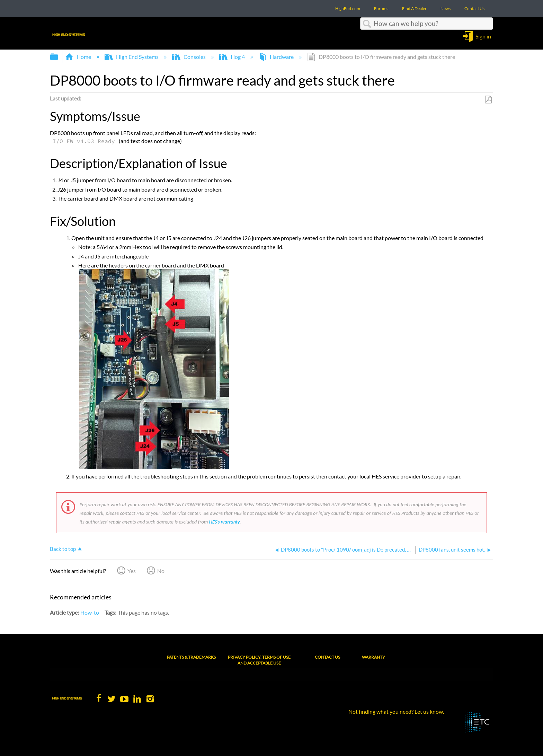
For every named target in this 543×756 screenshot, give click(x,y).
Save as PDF (488, 100)
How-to (90, 612)
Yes (132, 571)
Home (79, 57)
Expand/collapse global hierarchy (59, 57)
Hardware (277, 57)
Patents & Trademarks (191, 657)
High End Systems (132, 57)
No (161, 571)
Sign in (483, 36)
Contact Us (327, 657)
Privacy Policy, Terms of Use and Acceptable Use (259, 660)
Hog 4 (233, 57)
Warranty (373, 657)
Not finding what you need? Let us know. (396, 711)
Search (367, 24)
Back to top (63, 549)
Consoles (189, 57)
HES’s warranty (224, 522)
